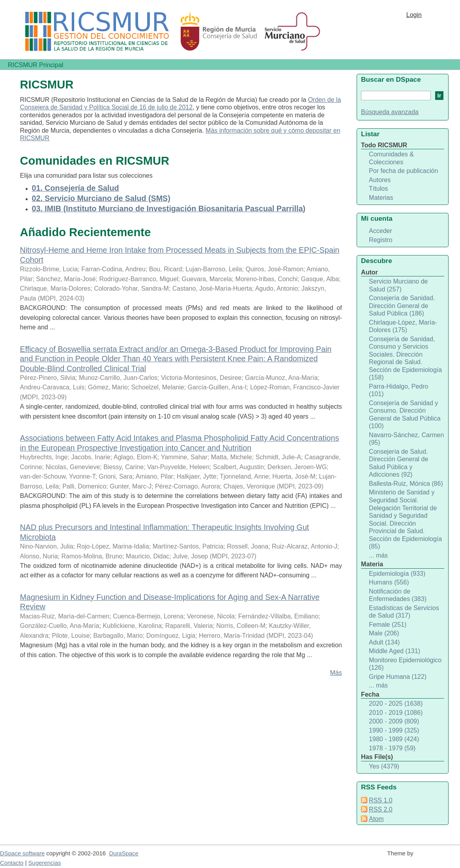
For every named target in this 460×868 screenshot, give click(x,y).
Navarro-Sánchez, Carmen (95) (406, 439)
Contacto (12, 863)
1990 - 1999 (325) (394, 730)
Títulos (378, 189)
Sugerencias (45, 863)
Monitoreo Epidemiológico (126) (405, 664)
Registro (381, 240)
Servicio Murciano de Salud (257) (398, 285)
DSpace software (22, 853)
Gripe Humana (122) (398, 677)
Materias (381, 198)
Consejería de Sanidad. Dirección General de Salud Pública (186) (402, 306)
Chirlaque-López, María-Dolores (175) (403, 326)
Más (336, 673)
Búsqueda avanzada (390, 112)
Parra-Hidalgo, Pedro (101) (398, 390)
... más (378, 555)
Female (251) (388, 625)
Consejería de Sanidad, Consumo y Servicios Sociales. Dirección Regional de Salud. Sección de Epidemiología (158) (405, 358)
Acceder (381, 231)
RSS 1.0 (381, 800)
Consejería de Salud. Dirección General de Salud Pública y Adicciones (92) (398, 463)
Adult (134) (384, 642)
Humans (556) (389, 582)
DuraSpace (123, 853)
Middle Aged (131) (395, 651)
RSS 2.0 (381, 809)
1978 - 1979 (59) (392, 748)
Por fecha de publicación (403, 171)
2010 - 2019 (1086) (396, 713)
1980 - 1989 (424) (394, 739)
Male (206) (384, 633)
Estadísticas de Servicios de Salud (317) (404, 612)
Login (414, 15)
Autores (380, 180)
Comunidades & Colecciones (391, 158)
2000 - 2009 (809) (394, 721)
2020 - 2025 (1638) (396, 704)
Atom (376, 819)
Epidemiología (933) (397, 574)
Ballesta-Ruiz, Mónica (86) (406, 484)
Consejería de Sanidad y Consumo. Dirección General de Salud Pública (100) (405, 415)
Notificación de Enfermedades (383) (398, 595)
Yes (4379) (384, 766)
